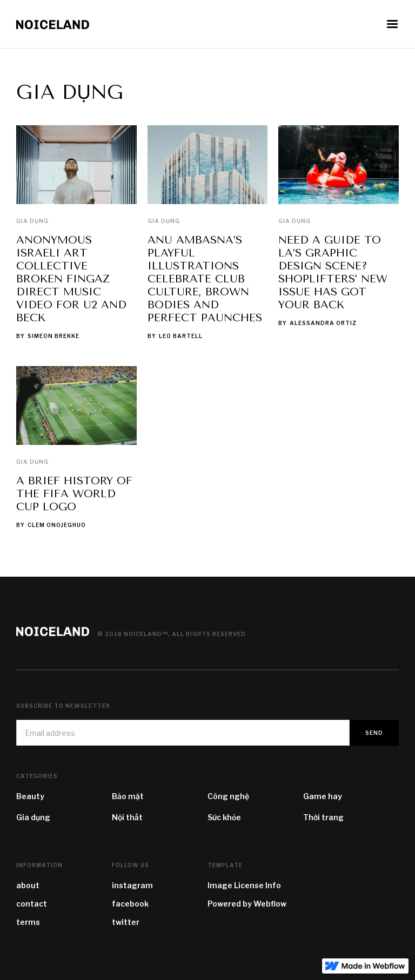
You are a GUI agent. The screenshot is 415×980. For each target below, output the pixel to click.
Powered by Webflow (247, 904)
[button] (392, 24)
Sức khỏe (224, 817)
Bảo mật (128, 796)
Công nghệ (228, 796)
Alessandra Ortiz (323, 323)
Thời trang (323, 817)
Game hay (323, 796)
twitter (126, 922)
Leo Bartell (181, 336)
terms (28, 922)
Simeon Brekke (53, 336)
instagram (132, 885)
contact (32, 904)
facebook (130, 904)
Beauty (30, 796)
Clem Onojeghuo (57, 525)
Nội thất (127, 817)
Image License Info (244, 885)
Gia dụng (32, 221)
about (28, 885)
